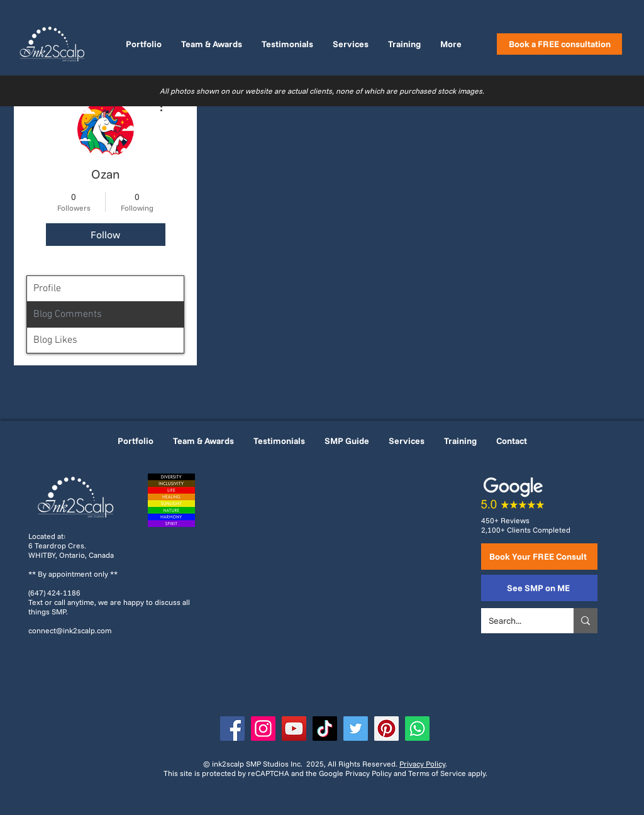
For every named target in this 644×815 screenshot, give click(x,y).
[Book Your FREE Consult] (539, 557)
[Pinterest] (386, 729)
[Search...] (518, 621)
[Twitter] (356, 729)
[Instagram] (263, 729)
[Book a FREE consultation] (559, 44)
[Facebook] (232, 729)
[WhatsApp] (417, 729)
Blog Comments (68, 314)
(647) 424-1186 (54, 593)
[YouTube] (294, 729)
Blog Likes (55, 340)
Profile (47, 289)
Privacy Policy (422, 764)
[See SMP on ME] (539, 588)
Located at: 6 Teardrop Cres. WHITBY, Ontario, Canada (71, 546)
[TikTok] (325, 729)
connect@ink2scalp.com (70, 630)
